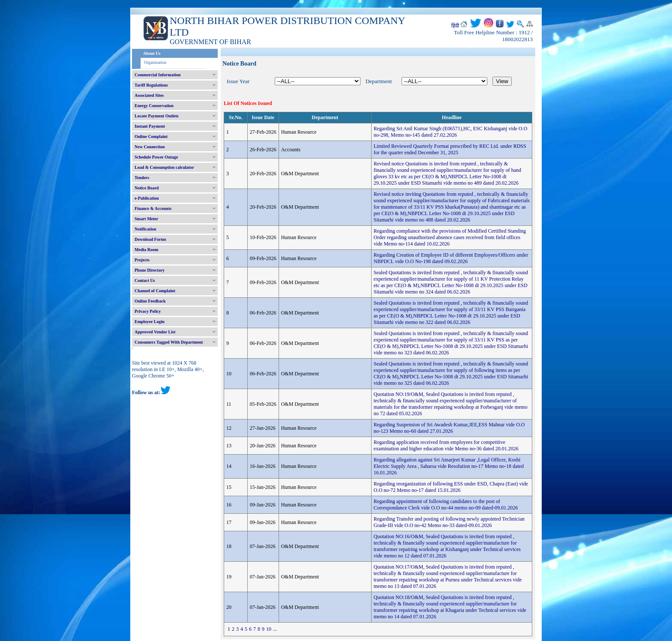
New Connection (150, 147)
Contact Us (145, 280)
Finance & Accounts (153, 208)
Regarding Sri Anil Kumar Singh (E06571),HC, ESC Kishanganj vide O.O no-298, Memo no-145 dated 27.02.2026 (451, 132)
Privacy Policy (148, 311)
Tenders (142, 178)
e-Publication (147, 198)
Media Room (146, 250)
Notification (145, 229)
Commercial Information (157, 75)
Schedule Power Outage (156, 157)
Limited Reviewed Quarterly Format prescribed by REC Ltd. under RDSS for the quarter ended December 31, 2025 (450, 149)
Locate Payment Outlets (157, 116)
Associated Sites (149, 95)
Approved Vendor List (155, 332)
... (275, 629)
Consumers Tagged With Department (169, 342)
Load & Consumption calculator (164, 167)
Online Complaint (151, 136)
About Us (152, 53)
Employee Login (150, 322)
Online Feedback (150, 301)
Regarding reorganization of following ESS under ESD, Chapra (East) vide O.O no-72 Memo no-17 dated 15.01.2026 (451, 487)
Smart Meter (146, 219)
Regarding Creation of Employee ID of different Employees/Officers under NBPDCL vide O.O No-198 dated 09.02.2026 (451, 258)
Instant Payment (150, 126)
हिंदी (455, 26)
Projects (142, 260)
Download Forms (150, 239)
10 (269, 629)
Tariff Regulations (151, 85)
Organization (155, 62)
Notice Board (147, 188)
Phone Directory (150, 270)
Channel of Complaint (155, 291)
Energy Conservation (154, 106)
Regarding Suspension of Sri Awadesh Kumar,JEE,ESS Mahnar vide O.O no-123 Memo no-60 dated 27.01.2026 (449, 428)
